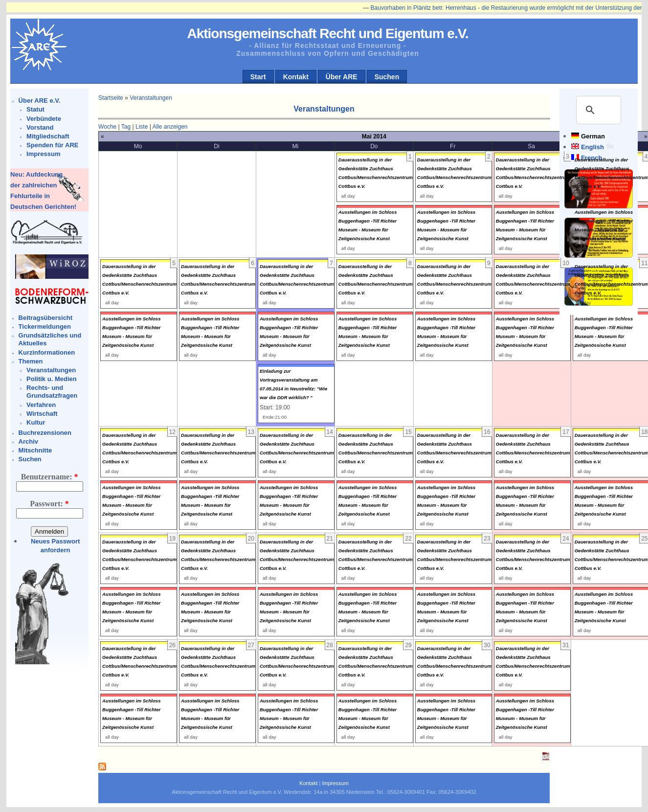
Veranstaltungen (51, 370)
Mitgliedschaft (48, 136)
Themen (31, 361)
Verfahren (41, 405)
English (592, 147)
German (593, 136)
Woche (107, 127)
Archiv (28, 441)
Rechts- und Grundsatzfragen (52, 392)
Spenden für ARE (52, 145)
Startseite (111, 98)
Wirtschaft (42, 414)
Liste (142, 127)
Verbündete (44, 119)
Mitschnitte (35, 450)
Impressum (43, 154)
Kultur (36, 422)
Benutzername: (50, 477)
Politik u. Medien (52, 379)
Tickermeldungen (45, 327)
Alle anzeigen (170, 127)
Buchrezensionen (45, 433)
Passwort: (49, 504)
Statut (35, 109)
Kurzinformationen (47, 352)
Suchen (387, 77)
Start (258, 77)
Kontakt (296, 77)
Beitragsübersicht (46, 318)
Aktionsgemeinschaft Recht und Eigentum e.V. (327, 34)
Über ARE (342, 77)
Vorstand (40, 127)
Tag (126, 127)
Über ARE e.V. (40, 101)
